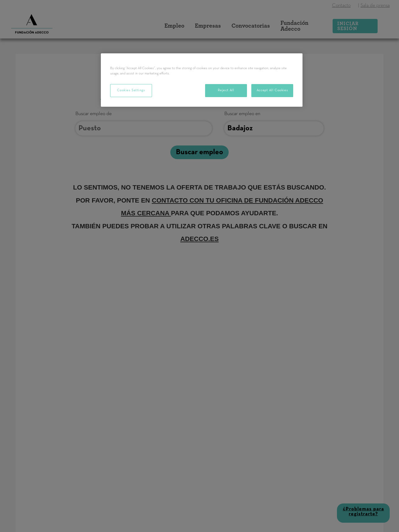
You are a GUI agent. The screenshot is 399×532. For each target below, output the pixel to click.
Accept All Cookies (272, 90)
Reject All (226, 90)
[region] (202, 80)
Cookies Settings (131, 90)
